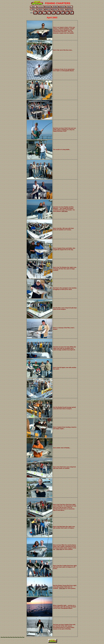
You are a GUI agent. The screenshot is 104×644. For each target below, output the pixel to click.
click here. (65, 211)
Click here (59, 549)
